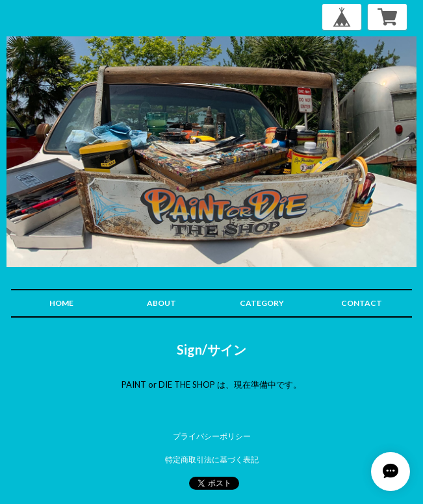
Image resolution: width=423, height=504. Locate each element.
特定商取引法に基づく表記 (212, 460)
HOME (61, 303)
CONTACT (362, 303)
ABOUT (161, 303)
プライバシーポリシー (212, 436)
